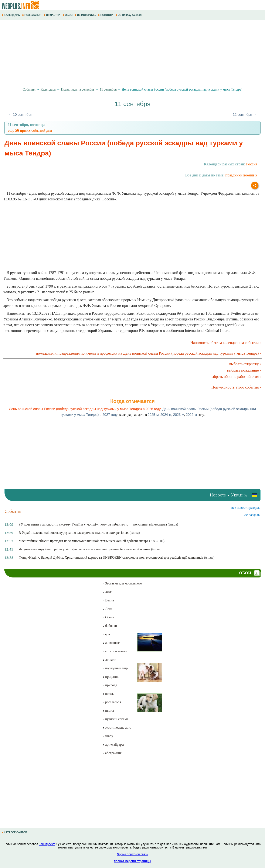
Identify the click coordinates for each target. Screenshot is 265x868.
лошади (109, 660)
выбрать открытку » (245, 364)
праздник (111, 677)
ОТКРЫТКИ (52, 15)
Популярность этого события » (237, 387)
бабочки (110, 626)
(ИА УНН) (157, 541)
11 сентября (108, 89)
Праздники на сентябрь (78, 89)
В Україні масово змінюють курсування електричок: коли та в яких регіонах (74, 533)
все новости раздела (246, 508)
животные (111, 643)
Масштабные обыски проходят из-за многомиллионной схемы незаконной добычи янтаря (84, 541)
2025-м (153, 415)
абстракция (112, 753)
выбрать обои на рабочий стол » (236, 377)
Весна (108, 600)
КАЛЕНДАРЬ (11, 15)
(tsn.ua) (173, 524)
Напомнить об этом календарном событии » (226, 343)
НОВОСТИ (106, 15)
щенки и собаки (115, 719)
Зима (108, 592)
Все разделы (251, 515)
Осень (108, 617)
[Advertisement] (128, 54)
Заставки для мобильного (122, 583)
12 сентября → (245, 115)
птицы (108, 694)
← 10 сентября (20, 115)
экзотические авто (117, 728)
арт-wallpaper (113, 744)
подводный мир (115, 668)
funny (108, 736)
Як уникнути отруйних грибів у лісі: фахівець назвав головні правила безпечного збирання (84, 549)
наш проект (47, 844)
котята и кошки (115, 651)
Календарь (48, 89)
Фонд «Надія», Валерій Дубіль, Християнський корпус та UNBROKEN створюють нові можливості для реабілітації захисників (111, 557)
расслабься (112, 702)
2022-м (191, 415)
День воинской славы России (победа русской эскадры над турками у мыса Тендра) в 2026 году (85, 409)
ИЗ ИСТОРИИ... (86, 15)
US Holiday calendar (129, 15)
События (29, 89)
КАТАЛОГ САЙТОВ (15, 832)
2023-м (179, 415)
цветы (108, 711)
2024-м (166, 415)
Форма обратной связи (132, 854)
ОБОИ (68, 15)
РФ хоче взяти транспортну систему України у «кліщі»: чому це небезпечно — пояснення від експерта (93, 524)
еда (106, 634)
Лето (107, 609)
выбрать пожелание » (244, 370)
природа (110, 685)
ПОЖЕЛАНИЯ (32, 15)
